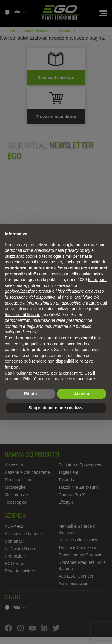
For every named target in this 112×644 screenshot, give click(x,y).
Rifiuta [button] (30, 394)
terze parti (97, 280)
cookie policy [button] (91, 274)
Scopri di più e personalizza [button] (56, 408)
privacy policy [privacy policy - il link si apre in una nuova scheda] (78, 250)
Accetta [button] (82, 394)
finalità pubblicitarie (23, 315)
